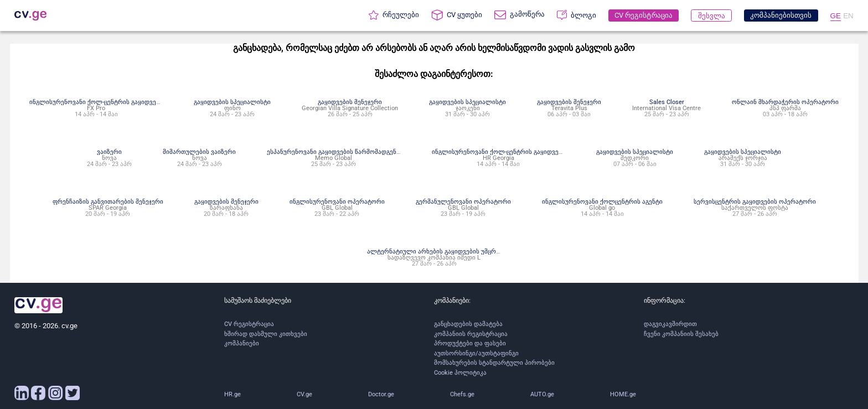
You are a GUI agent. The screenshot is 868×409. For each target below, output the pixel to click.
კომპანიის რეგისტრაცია (471, 334)
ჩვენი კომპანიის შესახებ (681, 334)
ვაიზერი (109, 152)
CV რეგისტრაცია (249, 324)
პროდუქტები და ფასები (470, 343)
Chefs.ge (462, 394)
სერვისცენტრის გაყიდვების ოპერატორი (755, 201)
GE (836, 16)
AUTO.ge (542, 394)
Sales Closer (667, 102)
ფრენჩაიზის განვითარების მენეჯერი (108, 201)
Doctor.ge (381, 394)
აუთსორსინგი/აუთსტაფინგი (476, 353)
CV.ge (304, 394)
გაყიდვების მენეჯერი (350, 102)
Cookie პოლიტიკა (460, 373)
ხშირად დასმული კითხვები (266, 334)
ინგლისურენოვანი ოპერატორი (337, 201)
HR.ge (232, 394)
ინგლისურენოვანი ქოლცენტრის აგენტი (602, 201)
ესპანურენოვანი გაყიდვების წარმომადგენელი (338, 152)
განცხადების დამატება (468, 324)
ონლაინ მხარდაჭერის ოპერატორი (785, 102)
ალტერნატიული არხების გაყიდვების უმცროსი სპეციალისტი (458, 251)
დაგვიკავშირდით (670, 324)
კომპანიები (242, 343)
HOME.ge (623, 394)
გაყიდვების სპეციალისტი (232, 102)
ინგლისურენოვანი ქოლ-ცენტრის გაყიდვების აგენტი (109, 102)
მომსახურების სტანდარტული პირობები (494, 363)
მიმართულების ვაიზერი (199, 152)
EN (848, 16)
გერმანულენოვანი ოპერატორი (463, 201)
